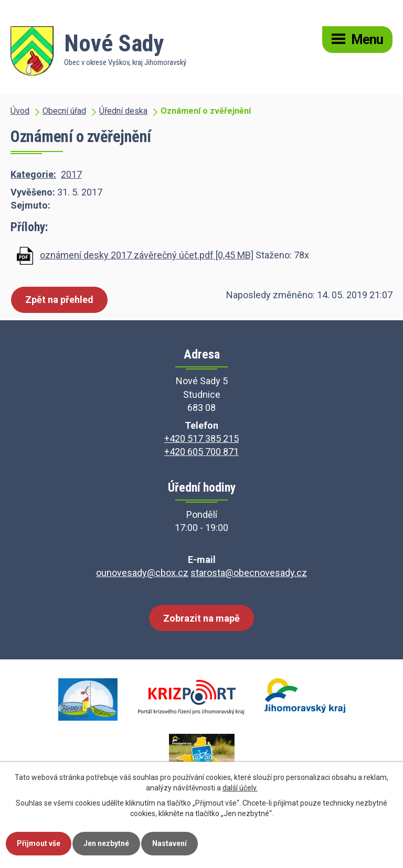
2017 (71, 174)
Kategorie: (33, 174)
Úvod (20, 111)
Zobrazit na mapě (201, 618)
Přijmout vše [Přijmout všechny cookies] (39, 843)
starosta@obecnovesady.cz (249, 573)
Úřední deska (123, 111)
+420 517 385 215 (201, 438)
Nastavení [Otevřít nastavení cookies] (169, 843)
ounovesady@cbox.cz (142, 573)
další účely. (240, 788)
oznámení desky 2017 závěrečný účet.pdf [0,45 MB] (147, 255)
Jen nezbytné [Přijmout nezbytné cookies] (106, 843)
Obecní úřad (64, 111)
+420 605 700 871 (201, 452)
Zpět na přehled (59, 300)
